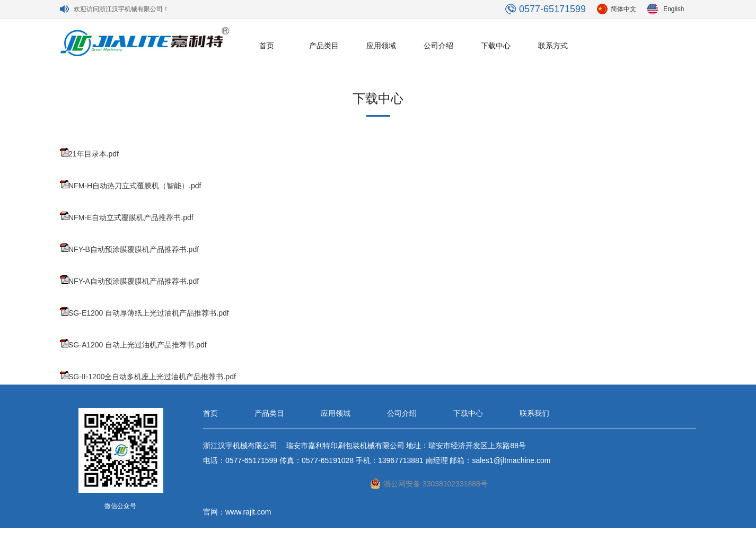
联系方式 (553, 46)
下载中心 (496, 46)
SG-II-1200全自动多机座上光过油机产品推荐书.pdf (152, 377)
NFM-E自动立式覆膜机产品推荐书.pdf (131, 217)
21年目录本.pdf (94, 154)
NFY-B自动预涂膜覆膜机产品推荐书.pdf (134, 249)
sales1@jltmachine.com (511, 460)
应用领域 (381, 46)
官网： (214, 512)
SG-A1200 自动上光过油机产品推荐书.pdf (138, 345)
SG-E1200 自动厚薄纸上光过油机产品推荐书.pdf (149, 313)
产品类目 (324, 46)
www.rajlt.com (248, 512)
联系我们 (534, 413)
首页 (267, 46)
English (674, 9)
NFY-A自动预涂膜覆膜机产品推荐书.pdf (134, 281)
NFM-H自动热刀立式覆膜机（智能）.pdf (135, 186)
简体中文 (623, 9)
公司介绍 (438, 46)
